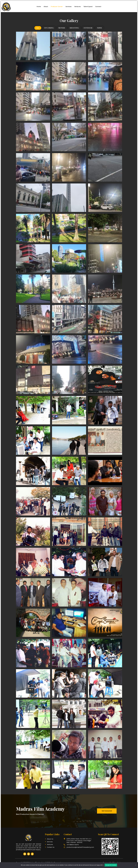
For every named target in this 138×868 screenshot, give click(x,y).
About (46, 6)
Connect (98, 6)
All (38, 28)
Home (39, 6)
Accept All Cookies (111, 865)
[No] (136, 865)
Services (69, 6)
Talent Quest (88, 6)
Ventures (78, 6)
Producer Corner (57, 6)
